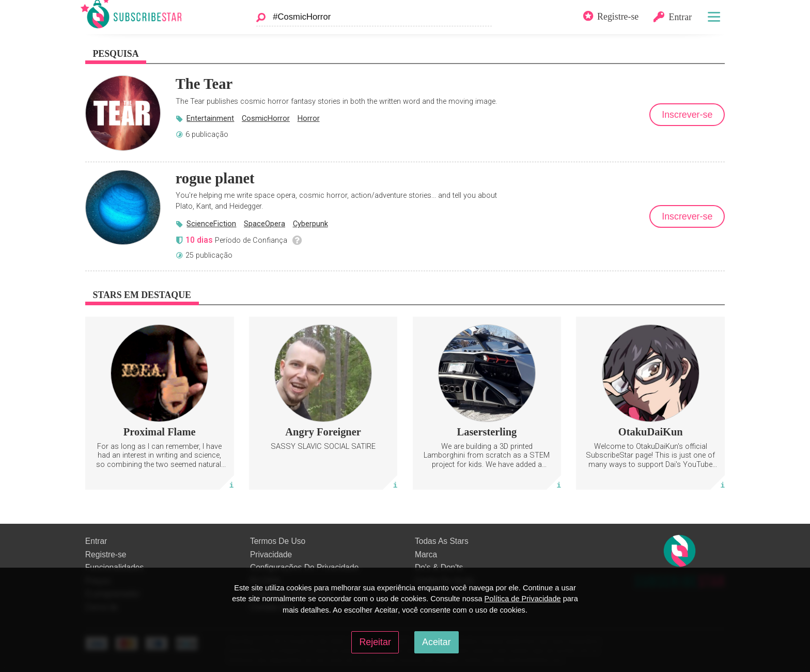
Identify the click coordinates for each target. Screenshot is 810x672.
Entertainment (210, 118)
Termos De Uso (278, 541)
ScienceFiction (211, 224)
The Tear (204, 84)
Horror (309, 118)
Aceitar (437, 642)
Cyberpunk (310, 224)
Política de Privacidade (523, 599)
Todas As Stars (442, 541)
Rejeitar (375, 642)
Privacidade (271, 554)
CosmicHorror (266, 118)
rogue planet (215, 178)
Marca (426, 554)
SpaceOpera (264, 224)
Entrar (96, 541)
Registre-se (106, 554)
